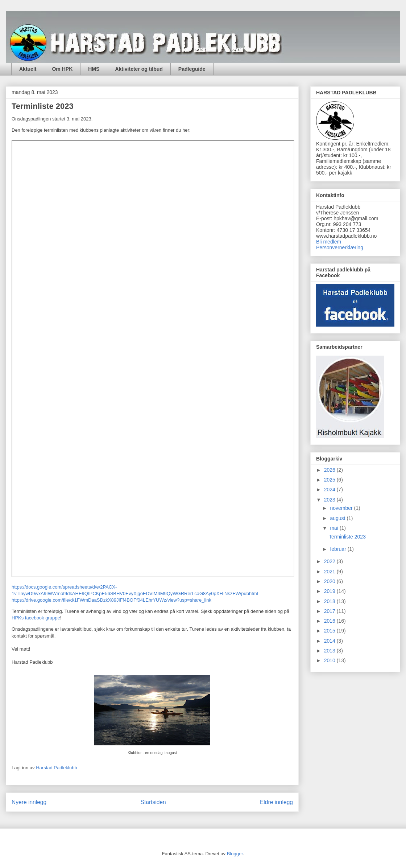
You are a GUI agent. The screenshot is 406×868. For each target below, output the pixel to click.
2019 (330, 591)
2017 (330, 611)
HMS (94, 69)
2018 (330, 601)
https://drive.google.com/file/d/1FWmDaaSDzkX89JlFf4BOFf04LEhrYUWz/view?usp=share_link (111, 600)
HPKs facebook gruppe (36, 618)
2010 (330, 660)
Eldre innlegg (276, 802)
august (338, 518)
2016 (330, 621)
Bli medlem (329, 242)
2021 (330, 572)
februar (339, 549)
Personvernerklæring (340, 247)
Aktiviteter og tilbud (139, 69)
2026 (330, 470)
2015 (330, 631)
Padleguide (192, 69)
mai (335, 528)
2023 (330, 500)
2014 (330, 641)
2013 (330, 651)
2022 (330, 561)
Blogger (235, 854)
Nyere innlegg (29, 802)
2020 (330, 581)
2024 (330, 490)
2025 (330, 480)
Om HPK (62, 69)
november (342, 508)
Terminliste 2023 (347, 537)
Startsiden (153, 802)
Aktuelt (28, 69)
